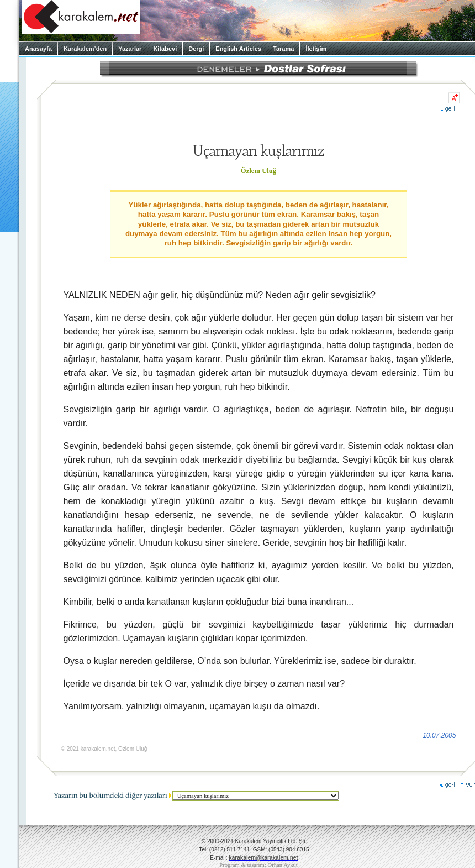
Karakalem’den (85, 49)
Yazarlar (130, 49)
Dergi (196, 49)
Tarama (283, 49)
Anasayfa (38, 49)
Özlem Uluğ (258, 171)
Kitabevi (165, 49)
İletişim (316, 49)
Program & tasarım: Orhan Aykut (258, 865)
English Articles (238, 49)
